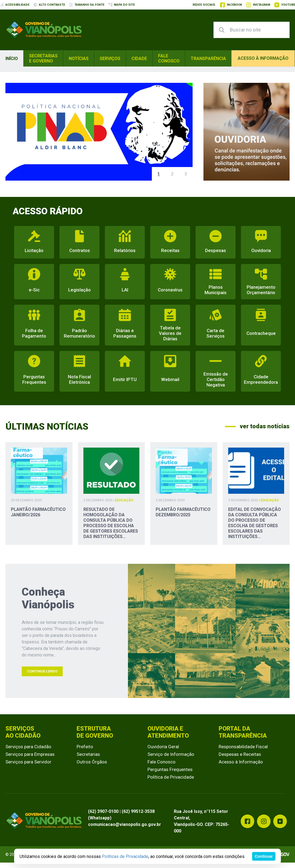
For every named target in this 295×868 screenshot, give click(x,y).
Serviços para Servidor (28, 762)
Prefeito (85, 747)
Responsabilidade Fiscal (243, 747)
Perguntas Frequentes (170, 769)
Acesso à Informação (241, 762)
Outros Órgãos (92, 762)
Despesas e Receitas (240, 754)
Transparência (208, 59)
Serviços (110, 59)
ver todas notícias (257, 426)
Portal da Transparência (243, 732)
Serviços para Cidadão (28, 747)
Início (12, 59)
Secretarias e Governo (43, 58)
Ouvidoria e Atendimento (168, 732)
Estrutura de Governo (95, 732)
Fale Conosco (169, 58)
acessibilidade (15, 5)
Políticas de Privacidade (125, 856)
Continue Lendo (42, 671)
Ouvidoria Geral (163, 747)
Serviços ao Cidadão (23, 732)
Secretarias (88, 754)
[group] (99, 132)
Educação (124, 500)
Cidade (139, 59)
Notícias (79, 59)
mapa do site (122, 5)
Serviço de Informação (171, 754)
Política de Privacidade (171, 777)
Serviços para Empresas (30, 754)
